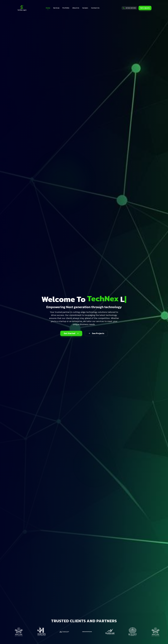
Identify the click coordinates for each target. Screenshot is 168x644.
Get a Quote (145, 8)
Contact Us (95, 8)
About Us (76, 8)
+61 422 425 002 (131, 8)
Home (48, 8)
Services (56, 8)
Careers (85, 8)
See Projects (96, 333)
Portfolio (66, 8)
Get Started (71, 333)
